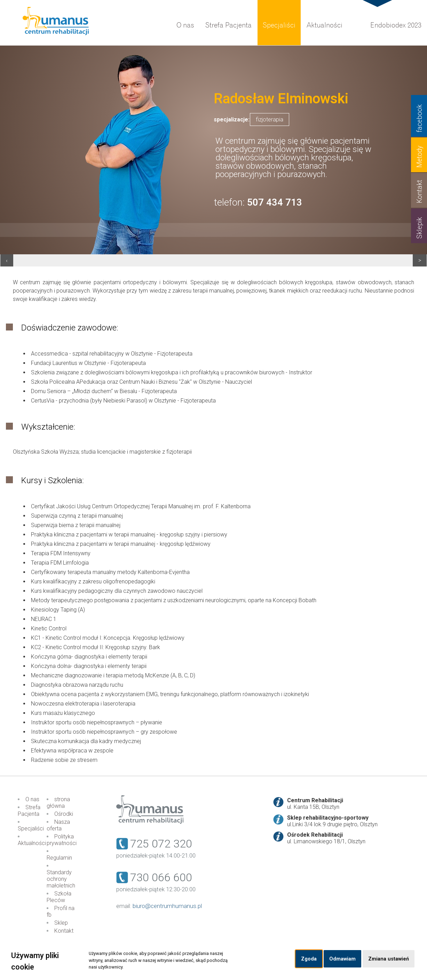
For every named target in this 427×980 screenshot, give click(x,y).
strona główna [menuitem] (58, 803)
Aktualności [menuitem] (325, 25)
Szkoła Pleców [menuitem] (59, 897)
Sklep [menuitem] (61, 923)
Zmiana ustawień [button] (389, 959)
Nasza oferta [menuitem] (58, 825)
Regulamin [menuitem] (59, 858)
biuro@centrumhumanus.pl (167, 906)
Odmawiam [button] (342, 959)
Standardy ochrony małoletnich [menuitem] (61, 879)
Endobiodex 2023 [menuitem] (396, 25)
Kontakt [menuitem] (64, 931)
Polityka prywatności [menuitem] (62, 840)
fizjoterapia (270, 119)
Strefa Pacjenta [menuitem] (228, 25)
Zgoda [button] (309, 959)
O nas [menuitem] (185, 25)
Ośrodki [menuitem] (64, 814)
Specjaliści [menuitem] (279, 25)
